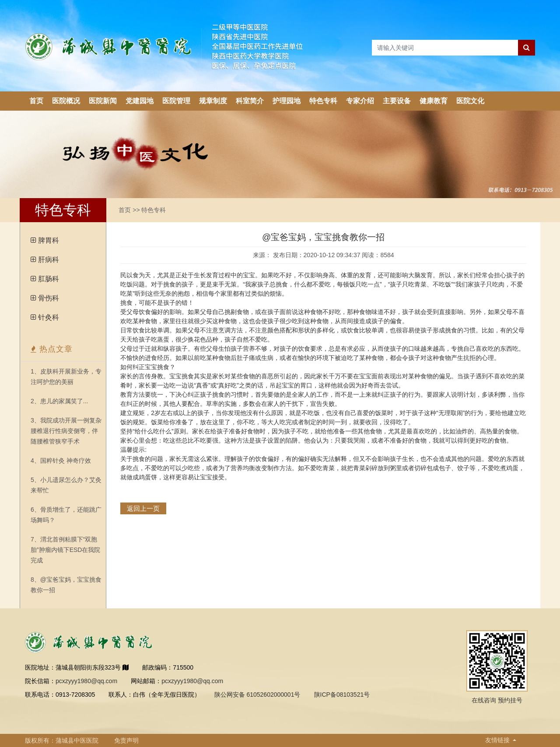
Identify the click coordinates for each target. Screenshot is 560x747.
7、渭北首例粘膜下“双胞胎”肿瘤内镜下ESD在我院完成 (65, 550)
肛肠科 (49, 279)
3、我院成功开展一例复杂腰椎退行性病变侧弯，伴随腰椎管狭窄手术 (66, 431)
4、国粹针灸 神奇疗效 (61, 461)
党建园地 (140, 101)
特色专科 (323, 101)
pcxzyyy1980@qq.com (86, 681)
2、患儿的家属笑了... (59, 401)
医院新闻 (103, 101)
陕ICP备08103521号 (342, 695)
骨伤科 (49, 298)
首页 (36, 101)
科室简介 (250, 101)
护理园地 (287, 101)
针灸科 (49, 317)
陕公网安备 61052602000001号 (257, 695)
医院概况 (66, 101)
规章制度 (213, 101)
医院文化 (470, 101)
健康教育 (434, 101)
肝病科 (49, 260)
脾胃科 (49, 240)
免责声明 (126, 740)
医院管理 (176, 101)
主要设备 (397, 101)
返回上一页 (143, 508)
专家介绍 (360, 101)
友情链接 (498, 740)
